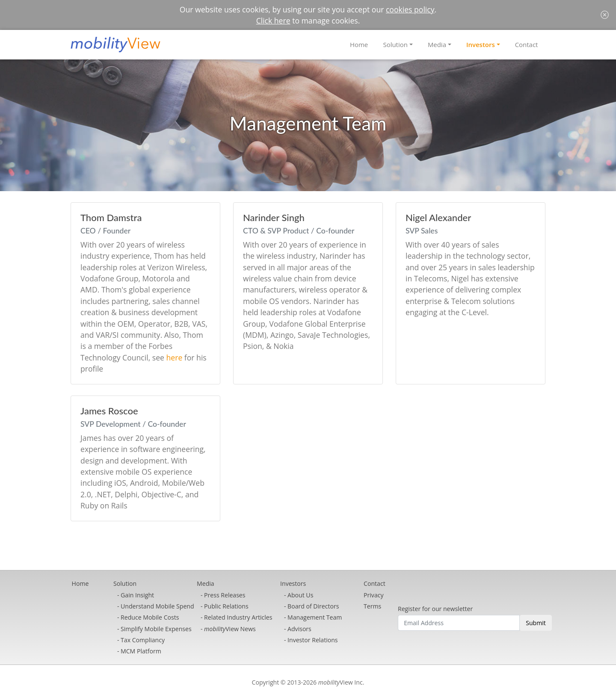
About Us (300, 595)
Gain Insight (137, 595)
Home (359, 44)
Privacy (373, 595)
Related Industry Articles (238, 617)
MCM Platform (141, 651)
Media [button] (437, 44)
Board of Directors (313, 606)
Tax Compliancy (143, 640)
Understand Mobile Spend (157, 606)
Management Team (315, 617)
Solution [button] (395, 44)
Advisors (299, 629)
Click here (273, 21)
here (175, 357)
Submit (536, 623)
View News (230, 629)
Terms (372, 606)
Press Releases (225, 595)
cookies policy (410, 9)
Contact (527, 44)
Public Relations (226, 606)
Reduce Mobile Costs (150, 617)
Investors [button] (481, 44)
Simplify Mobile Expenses (156, 629)
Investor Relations (312, 640)
